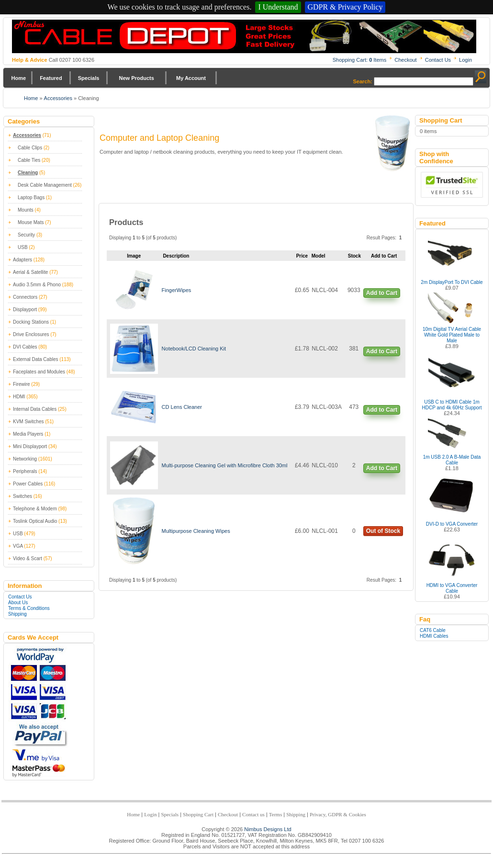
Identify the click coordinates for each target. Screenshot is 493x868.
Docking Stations (31, 322)
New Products (136, 78)
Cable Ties (29, 160)
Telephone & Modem (35, 509)
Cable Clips (30, 148)
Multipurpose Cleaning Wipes (196, 531)
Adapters (22, 260)
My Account (191, 78)
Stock (354, 256)
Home (19, 78)
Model (319, 256)
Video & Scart (28, 558)
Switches (22, 496)
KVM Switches (28, 422)
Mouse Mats (31, 222)
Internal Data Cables (35, 409)
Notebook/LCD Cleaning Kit (194, 349)
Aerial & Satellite (30, 272)
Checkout (405, 60)
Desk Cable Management (45, 185)
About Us (18, 603)
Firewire (22, 384)
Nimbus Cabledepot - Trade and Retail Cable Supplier (244, 36)
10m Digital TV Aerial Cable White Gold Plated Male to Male (452, 335)
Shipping (17, 614)
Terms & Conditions (29, 608)
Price (302, 256)
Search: (363, 81)
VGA (18, 546)
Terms (275, 814)
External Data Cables (36, 359)
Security (26, 235)
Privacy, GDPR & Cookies (338, 814)
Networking (25, 459)
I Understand (278, 7)
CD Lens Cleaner (182, 407)
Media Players (28, 434)
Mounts (26, 210)
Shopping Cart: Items (360, 60)
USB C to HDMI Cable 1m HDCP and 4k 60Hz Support (452, 405)
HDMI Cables (434, 636)
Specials (89, 78)
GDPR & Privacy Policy (345, 7)
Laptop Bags (31, 197)
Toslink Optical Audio (35, 521)
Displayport (25, 310)
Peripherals (25, 471)
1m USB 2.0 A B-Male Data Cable (452, 460)
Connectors (25, 297)
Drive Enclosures (31, 334)
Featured (51, 78)
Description (176, 256)
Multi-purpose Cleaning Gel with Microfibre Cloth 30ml (225, 465)
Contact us (253, 814)
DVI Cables (25, 347)
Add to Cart (382, 293)
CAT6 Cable (433, 630)
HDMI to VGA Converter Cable (452, 588)
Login (465, 60)
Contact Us (438, 60)
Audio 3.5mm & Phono (37, 285)
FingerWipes (177, 290)
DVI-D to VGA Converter (452, 524)
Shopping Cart (198, 814)
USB (23, 247)
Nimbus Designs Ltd (268, 829)
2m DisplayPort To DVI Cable (452, 282)
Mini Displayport (30, 446)
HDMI (19, 397)
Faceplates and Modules (39, 372)
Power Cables (28, 484)
